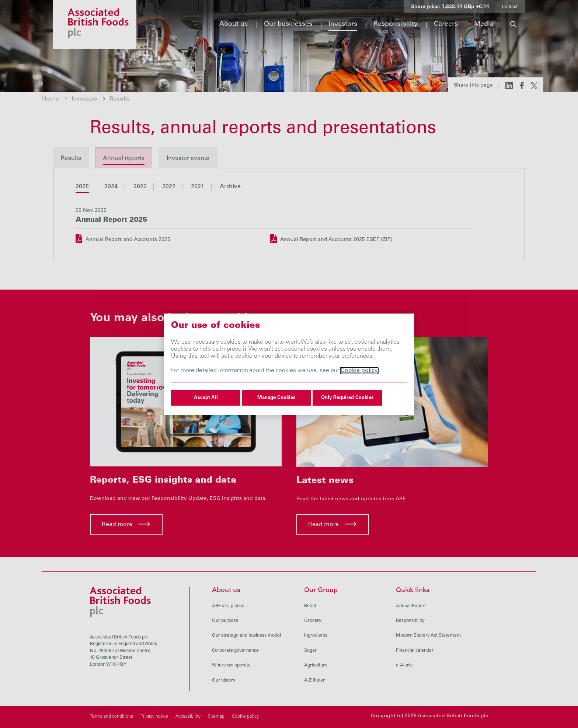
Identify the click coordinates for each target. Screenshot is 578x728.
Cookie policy (359, 371)
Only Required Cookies (347, 398)
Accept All (206, 398)
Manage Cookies (276, 398)
